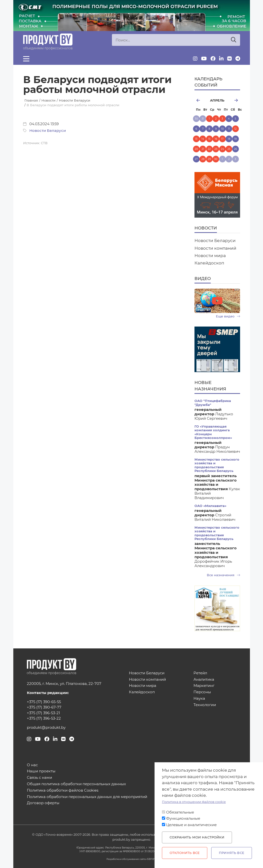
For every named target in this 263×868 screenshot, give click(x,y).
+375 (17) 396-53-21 (43, 713)
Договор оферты (43, 803)
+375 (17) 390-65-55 (44, 702)
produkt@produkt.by (46, 728)
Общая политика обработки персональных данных (76, 784)
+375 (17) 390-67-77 (44, 707)
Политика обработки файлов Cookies (63, 790)
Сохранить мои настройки (197, 837)
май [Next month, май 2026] (234, 100)
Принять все (232, 853)
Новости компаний (215, 248)
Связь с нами (39, 778)
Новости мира (210, 256)
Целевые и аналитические (191, 825)
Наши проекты (41, 771)
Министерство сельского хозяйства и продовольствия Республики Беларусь (217, 465)
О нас (32, 765)
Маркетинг (204, 686)
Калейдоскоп (209, 263)
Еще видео (228, 316)
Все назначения (223, 575)
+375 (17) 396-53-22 (44, 718)
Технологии (205, 705)
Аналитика (204, 680)
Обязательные (180, 812)
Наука (199, 699)
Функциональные (183, 818)
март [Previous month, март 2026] (200, 100)
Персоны (202, 692)
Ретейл (200, 673)
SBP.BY (151, 859)
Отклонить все (185, 853)
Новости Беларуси (48, 131)
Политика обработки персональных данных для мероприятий (87, 797)
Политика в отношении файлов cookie (194, 802)
